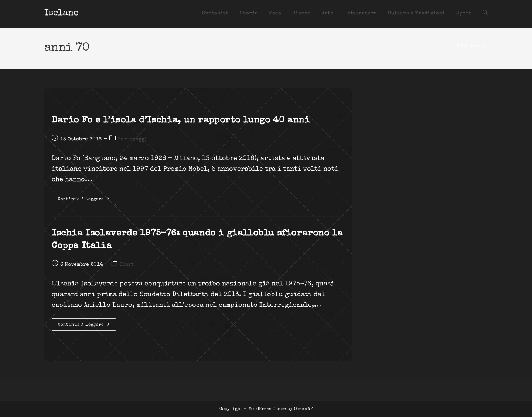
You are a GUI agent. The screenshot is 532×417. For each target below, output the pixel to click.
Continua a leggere (87, 201)
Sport (127, 265)
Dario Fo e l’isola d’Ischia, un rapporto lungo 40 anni (181, 121)
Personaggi (133, 139)
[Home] (461, 46)
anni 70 (479, 46)
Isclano (62, 13)
